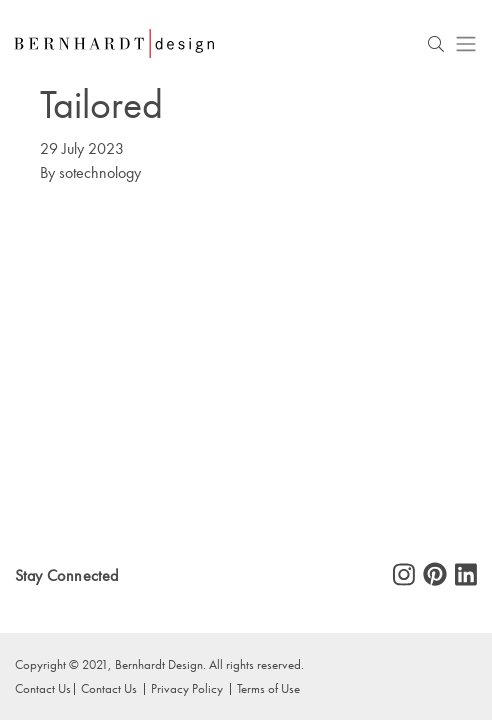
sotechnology (100, 172)
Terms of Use (268, 688)
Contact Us (43, 688)
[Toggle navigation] (466, 43)
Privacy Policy (187, 688)
